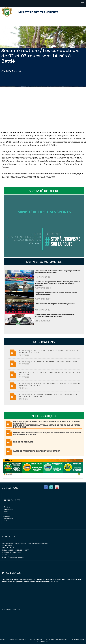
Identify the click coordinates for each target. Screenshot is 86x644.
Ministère (7, 507)
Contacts (7, 521)
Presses (6, 514)
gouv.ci (3, 639)
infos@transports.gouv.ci (15, 557)
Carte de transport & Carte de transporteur (37, 451)
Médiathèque (8, 519)
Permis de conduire (23, 442)
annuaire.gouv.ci (36, 639)
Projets (6, 512)
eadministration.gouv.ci (18, 639)
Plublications (8, 509)
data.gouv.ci (44, 642)
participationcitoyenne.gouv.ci (57, 639)
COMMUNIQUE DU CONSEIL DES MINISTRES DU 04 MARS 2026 (48, 362)
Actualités (7, 516)
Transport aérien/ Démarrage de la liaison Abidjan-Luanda (55, 304)
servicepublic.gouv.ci (79, 639)
